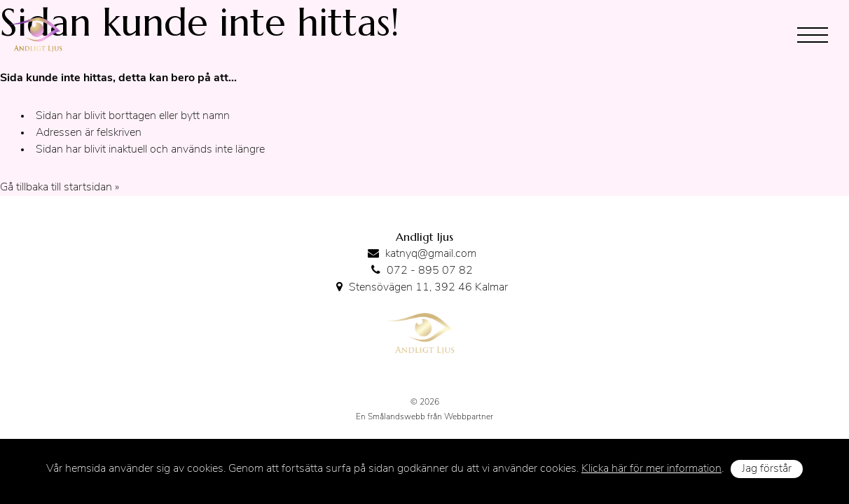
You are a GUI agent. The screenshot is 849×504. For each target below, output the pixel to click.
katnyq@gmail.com (431, 254)
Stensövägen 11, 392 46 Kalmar (428, 288)
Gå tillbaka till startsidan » (60, 188)
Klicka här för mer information (651, 469)
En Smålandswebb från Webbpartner (424, 417)
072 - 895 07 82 (430, 271)
